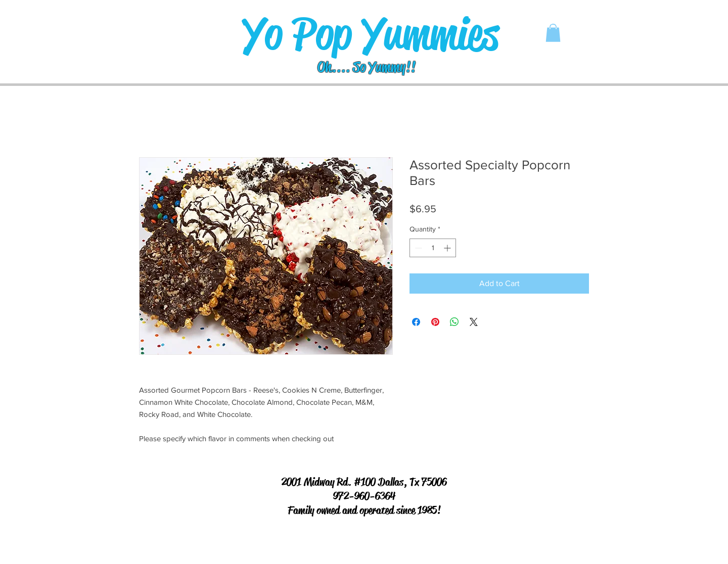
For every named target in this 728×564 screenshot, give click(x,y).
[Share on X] (474, 322)
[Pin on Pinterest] (435, 322)
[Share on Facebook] (416, 322)
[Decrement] (417, 248)
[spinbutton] (433, 248)
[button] (553, 33)
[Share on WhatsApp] (454, 322)
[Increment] (448, 248)
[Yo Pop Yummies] (370, 34)
